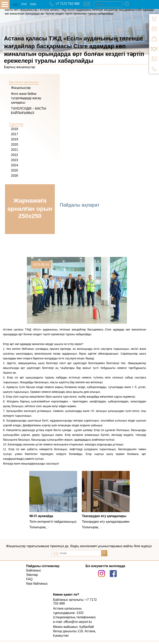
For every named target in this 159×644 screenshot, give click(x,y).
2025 (15, 170)
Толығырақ (38, 527)
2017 (15, 134)
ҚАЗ (15, 5)
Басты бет (11, 10)
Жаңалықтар (29, 10)
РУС (24, 4)
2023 (15, 160)
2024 (15, 165)
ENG (33, 4)
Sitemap (32, 575)
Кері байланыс (37, 584)
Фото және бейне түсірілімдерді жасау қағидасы (26, 98)
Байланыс (34, 570)
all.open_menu (5, 4)
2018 (15, 129)
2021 (15, 150)
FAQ (29, 579)
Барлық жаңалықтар (20, 67)
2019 (15, 139)
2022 (15, 155)
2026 (15, 176)
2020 (15, 145)
